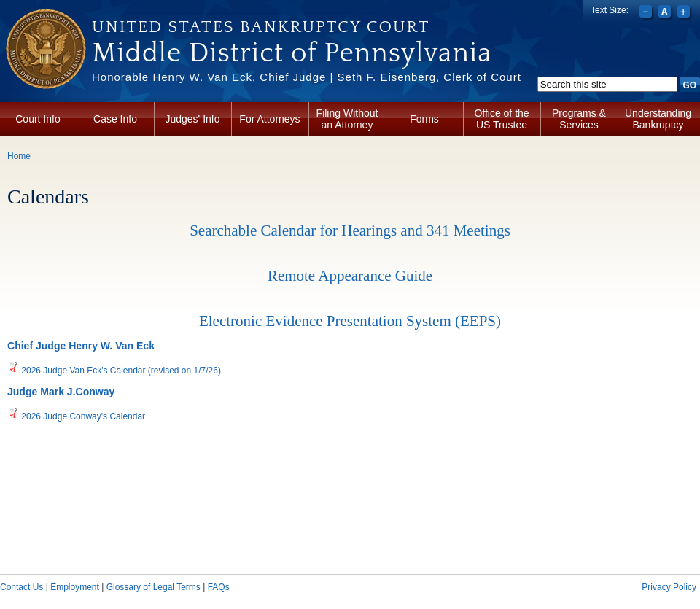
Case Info (115, 119)
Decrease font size (647, 13)
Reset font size (666, 13)
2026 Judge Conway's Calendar (83, 416)
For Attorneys (269, 119)
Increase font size (685, 13)
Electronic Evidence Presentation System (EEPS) (350, 321)
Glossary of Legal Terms (153, 587)
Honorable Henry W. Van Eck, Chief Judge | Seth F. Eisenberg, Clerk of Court (307, 77)
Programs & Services (579, 119)
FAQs (219, 587)
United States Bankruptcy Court (261, 27)
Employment (75, 587)
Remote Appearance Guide (350, 276)
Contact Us (22, 587)
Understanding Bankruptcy (658, 119)
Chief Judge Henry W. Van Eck (81, 346)
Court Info (38, 119)
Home (19, 156)
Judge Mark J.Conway (61, 392)
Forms (424, 119)
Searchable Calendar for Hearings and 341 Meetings (350, 230)
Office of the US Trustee (501, 119)
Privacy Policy (669, 587)
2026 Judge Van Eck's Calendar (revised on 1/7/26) (121, 371)
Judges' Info (192, 119)
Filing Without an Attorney (347, 119)
